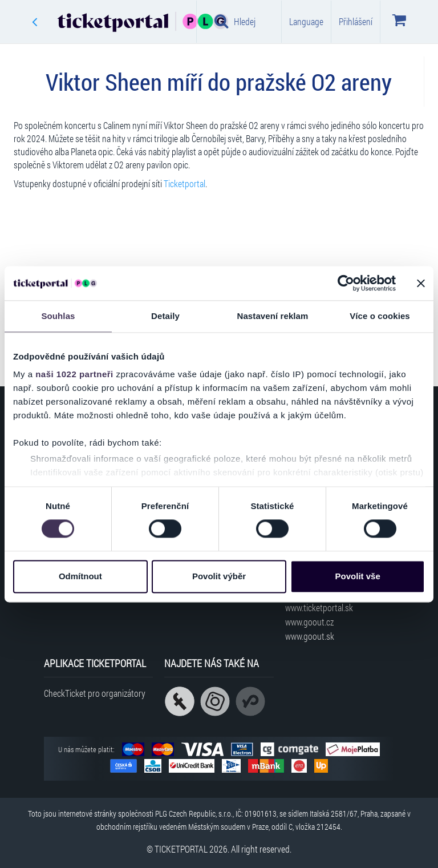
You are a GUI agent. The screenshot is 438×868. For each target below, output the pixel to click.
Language (306, 21)
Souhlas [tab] (58, 316)
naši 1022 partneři (74, 374)
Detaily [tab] (165, 316)
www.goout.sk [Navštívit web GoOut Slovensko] (310, 636)
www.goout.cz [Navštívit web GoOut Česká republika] (309, 622)
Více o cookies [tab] (380, 316)
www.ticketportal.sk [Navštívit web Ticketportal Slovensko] (319, 607)
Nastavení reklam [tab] (272, 316)
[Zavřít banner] (421, 283)
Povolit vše (358, 576)
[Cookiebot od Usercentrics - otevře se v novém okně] (346, 283)
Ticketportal (184, 183)
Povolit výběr (219, 576)
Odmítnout (80, 576)
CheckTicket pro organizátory (95, 693)
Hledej (235, 21)
